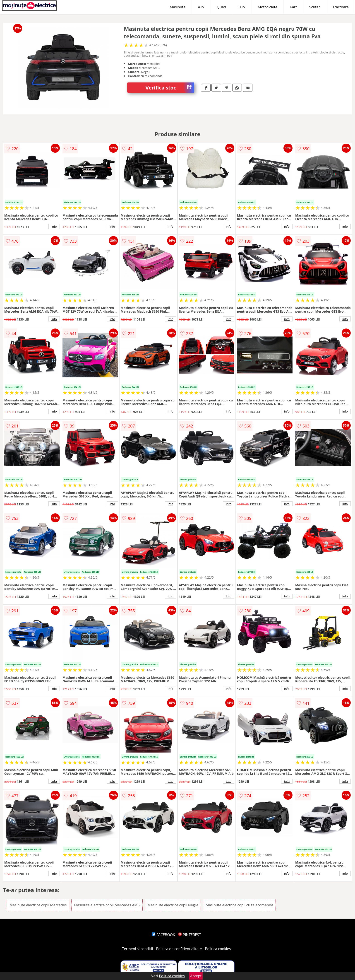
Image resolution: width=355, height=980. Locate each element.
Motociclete (268, 7)
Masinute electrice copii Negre (173, 905)
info (54, 227)
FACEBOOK (163, 935)
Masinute (178, 7)
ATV (201, 7)
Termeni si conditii (138, 949)
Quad (222, 7)
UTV (242, 7)
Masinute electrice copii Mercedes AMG (107, 905)
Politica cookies (218, 949)
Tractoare (341, 7)
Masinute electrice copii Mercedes (38, 905)
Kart (293, 7)
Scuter (315, 7)
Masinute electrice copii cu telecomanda (239, 905)
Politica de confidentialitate (179, 949)
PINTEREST (189, 935)
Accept (196, 976)
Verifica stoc (170, 88)
